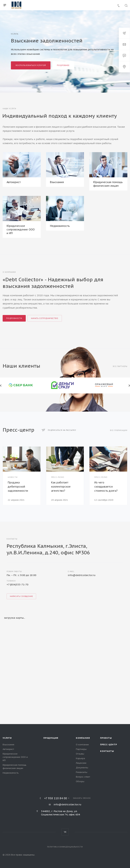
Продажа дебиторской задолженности (18, 487)
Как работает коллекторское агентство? (61, 487)
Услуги (7, 738)
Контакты (107, 751)
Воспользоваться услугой (31, 65)
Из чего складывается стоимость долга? (106, 487)
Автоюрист (14, 182)
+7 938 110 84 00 (56, 798)
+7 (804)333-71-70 (17, 585)
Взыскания (57, 182)
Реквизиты (82, 772)
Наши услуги (9, 109)
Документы (82, 768)
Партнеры (81, 749)
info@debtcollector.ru (82, 575)
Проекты (106, 738)
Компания (83, 738)
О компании (82, 745)
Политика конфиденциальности (65, 847)
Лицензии (81, 763)
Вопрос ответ (83, 777)
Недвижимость (60, 226)
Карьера (80, 758)
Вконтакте (65, 832)
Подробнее (63, 65)
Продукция (51, 738)
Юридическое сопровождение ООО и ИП (21, 229)
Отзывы (80, 754)
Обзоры (80, 781)
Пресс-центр (109, 745)
